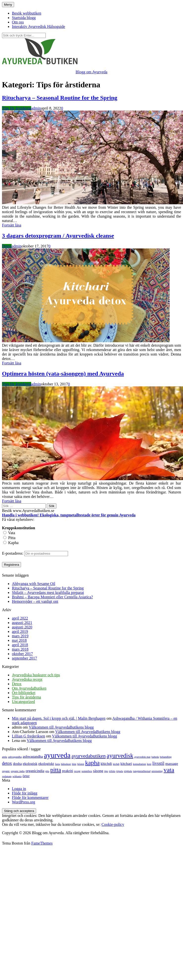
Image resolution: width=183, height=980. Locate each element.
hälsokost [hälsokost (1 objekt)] (66, 764)
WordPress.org (23, 802)
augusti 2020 (22, 627)
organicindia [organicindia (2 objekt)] (35, 771)
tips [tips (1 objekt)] (106, 771)
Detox (7, 246)
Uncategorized (23, 702)
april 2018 (20, 645)
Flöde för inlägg (25, 793)
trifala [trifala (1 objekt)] (112, 771)
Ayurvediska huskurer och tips (36, 675)
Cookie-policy (113, 824)
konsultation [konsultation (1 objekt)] (139, 764)
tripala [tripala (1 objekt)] (120, 771)
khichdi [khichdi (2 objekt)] (106, 763)
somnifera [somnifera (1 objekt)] (87, 771)
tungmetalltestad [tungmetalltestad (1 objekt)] (142, 771)
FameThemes (42, 843)
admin (36, 108)
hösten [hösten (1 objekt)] (81, 764)
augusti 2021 (22, 623)
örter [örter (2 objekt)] (26, 776)
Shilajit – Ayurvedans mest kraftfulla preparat (48, 593)
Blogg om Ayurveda (91, 72)
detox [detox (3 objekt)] (7, 763)
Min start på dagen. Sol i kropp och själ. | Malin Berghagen (59, 718)
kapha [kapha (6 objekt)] (92, 763)
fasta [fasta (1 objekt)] (57, 764)
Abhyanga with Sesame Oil (34, 584)
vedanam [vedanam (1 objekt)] (7, 776)
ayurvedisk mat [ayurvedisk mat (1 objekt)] (142, 757)
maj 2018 (19, 640)
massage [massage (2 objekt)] (172, 763)
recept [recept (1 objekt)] (77, 771)
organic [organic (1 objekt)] (6, 771)
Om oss (18, 22)
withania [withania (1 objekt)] (17, 776)
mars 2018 (20, 649)
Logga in (19, 789)
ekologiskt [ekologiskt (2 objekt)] (46, 763)
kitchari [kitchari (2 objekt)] (126, 763)
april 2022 (20, 618)
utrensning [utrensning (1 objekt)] (157, 771)
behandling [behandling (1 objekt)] (166, 757)
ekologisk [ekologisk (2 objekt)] (30, 763)
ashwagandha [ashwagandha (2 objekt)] (33, 756)
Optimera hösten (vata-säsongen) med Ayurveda (63, 374)
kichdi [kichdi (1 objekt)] (116, 764)
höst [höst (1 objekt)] (74, 764)
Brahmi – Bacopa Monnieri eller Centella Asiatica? (52, 597)
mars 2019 (20, 636)
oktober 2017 (22, 654)
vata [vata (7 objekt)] (169, 770)
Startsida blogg (24, 18)
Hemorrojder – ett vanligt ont (35, 601)
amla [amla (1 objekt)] (5, 757)
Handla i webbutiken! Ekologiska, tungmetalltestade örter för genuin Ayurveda (69, 515)
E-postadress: (13, 553)
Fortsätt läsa (12, 225)
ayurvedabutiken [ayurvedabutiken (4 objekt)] (89, 756)
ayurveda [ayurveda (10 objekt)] (57, 755)
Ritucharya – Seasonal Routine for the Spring (60, 98)
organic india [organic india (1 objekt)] (18, 771)
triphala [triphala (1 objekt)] (128, 771)
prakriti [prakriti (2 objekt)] (68, 771)
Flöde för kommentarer (30, 798)
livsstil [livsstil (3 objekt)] (158, 763)
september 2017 (24, 658)
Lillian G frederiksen (28, 736)
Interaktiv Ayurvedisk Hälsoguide (38, 27)
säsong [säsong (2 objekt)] (98, 771)
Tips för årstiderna (17, 108)
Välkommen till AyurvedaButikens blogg (61, 727)
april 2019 (20, 631)
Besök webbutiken (27, 13)
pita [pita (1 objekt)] (47, 771)
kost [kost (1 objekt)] (149, 764)
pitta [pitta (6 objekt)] (56, 770)
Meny (8, 5)
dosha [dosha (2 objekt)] (17, 763)
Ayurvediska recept (27, 679)
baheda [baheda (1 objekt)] (155, 757)
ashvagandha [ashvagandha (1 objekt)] (15, 757)
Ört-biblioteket (24, 693)
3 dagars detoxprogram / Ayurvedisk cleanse (58, 236)
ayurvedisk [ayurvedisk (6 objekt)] (120, 756)
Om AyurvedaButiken (29, 688)
